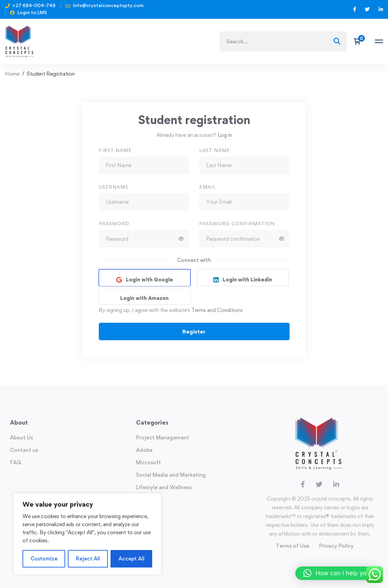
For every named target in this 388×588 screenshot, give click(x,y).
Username (114, 187)
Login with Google (149, 280)
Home (12, 74)
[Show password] (181, 239)
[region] (87, 534)
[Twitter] (319, 484)
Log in (225, 135)
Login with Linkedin (247, 280)
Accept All (132, 559)
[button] (338, 573)
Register (194, 331)
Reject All (88, 559)
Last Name (215, 150)
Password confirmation (237, 223)
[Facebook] (303, 484)
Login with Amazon (144, 298)
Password (114, 223)
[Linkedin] (336, 484)
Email (208, 187)
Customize (44, 559)
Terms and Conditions (217, 310)
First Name (115, 150)
